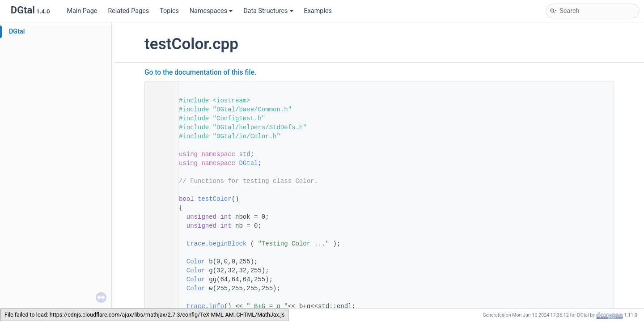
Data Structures (268, 11)
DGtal (17, 32)
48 (159, 199)
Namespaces (211, 11)
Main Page (82, 11)
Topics (169, 11)
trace (196, 244)
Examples (318, 11)
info (216, 306)
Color (196, 262)
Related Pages (128, 11)
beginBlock (228, 244)
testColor (215, 199)
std (244, 154)
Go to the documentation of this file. (200, 72)
